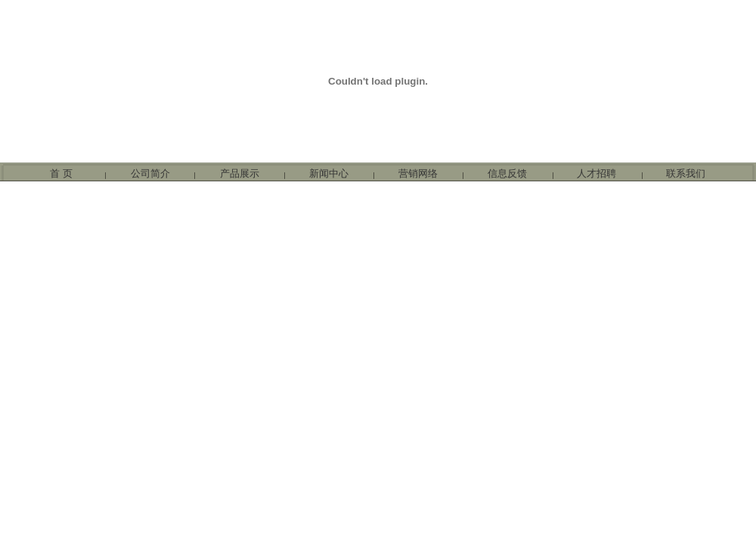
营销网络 (418, 173)
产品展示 (240, 173)
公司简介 (150, 173)
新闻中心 (329, 173)
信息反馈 (507, 173)
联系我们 (686, 173)
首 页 (61, 173)
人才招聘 (596, 173)
